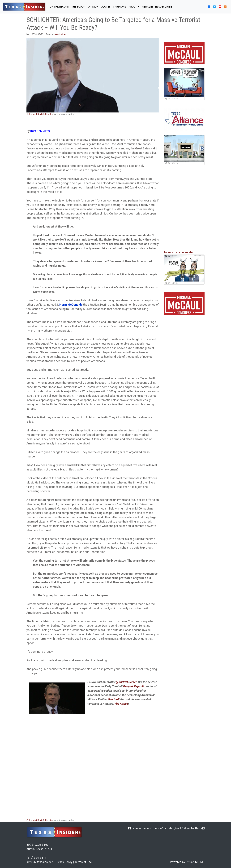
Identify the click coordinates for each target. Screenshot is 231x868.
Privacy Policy (64, 862)
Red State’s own (90, 508)
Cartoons (120, 7)
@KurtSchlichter (126, 682)
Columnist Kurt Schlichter (40, 114)
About (133, 7)
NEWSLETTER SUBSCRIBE (157, 7)
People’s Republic (135, 686)
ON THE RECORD (59, 7)
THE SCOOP (78, 7)
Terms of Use (83, 862)
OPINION (93, 7)
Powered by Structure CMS (187, 862)
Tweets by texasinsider (178, 252)
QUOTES (106, 7)
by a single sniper (102, 513)
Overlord (113, 699)
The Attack (43, 344)
